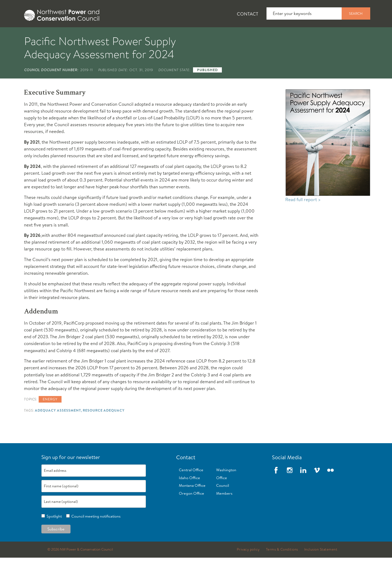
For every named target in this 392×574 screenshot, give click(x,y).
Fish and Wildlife (113, 36)
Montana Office (192, 502)
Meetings (216, 36)
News (69, 36)
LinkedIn (303, 487)
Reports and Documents (272, 36)
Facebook (276, 487)
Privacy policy (248, 566)
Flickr (330, 487)
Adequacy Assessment (58, 427)
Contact (248, 14)
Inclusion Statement (321, 566)
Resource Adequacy (104, 427)
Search (356, 13)
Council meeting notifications (95, 533)
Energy (50, 415)
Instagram (290, 487)
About (37, 36)
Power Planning (169, 36)
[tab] (33, 35)
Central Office (191, 486)
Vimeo (317, 487)
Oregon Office (192, 510)
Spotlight (53, 533)
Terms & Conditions (282, 566)
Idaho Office (189, 494)
